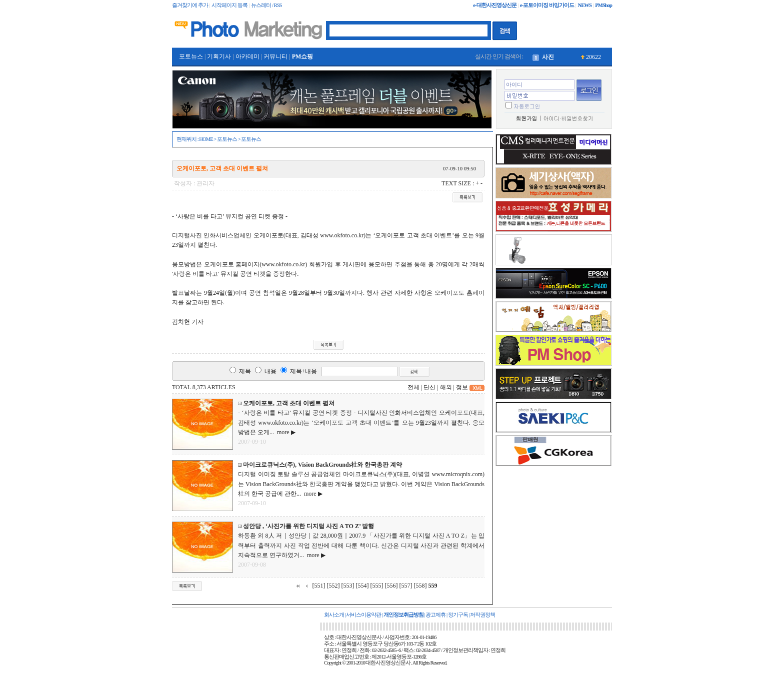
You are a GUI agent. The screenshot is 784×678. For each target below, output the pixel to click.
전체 (413, 387)
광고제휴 (435, 615)
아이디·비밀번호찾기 (568, 118)
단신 (429, 387)
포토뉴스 (191, 56)
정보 (462, 387)
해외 (446, 387)
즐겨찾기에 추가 (190, 5)
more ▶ (285, 432)
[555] (377, 586)
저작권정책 (482, 615)
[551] (319, 586)
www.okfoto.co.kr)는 (346, 235)
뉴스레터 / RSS (266, 5)
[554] (362, 586)
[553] (348, 586)
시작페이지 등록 (229, 5)
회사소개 (334, 615)
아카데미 (247, 56)
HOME (206, 139)
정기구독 (458, 615)
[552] (333, 586)
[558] (420, 586)
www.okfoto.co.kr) (284, 264)
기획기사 (219, 56)
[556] (391, 586)
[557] (406, 586)
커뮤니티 (275, 56)
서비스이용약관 (363, 615)
